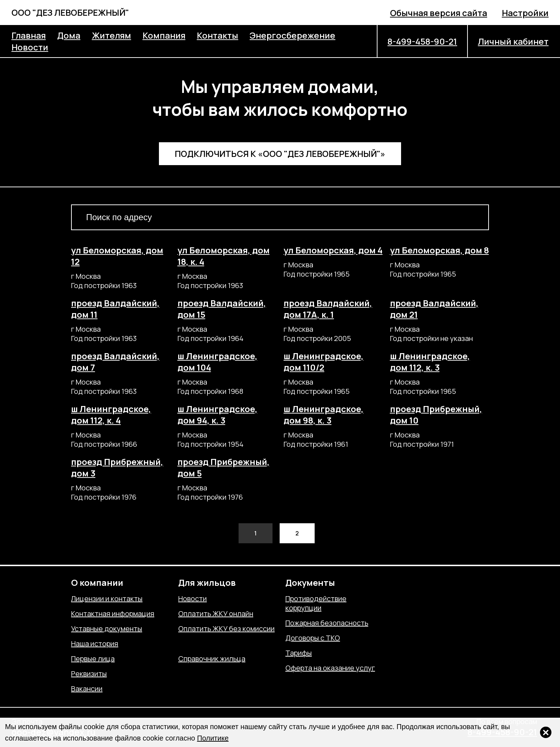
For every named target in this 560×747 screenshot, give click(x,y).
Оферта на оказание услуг (330, 668)
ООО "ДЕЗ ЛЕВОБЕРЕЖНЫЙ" (70, 12)
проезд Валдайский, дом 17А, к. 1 (328, 309)
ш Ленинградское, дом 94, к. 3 (217, 414)
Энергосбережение (292, 35)
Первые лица (93, 659)
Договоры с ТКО (313, 638)
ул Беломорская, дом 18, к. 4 (224, 256)
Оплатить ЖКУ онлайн (216, 614)
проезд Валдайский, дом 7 (115, 362)
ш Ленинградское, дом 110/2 (324, 362)
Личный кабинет (513, 41)
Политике (213, 738)
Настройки (525, 13)
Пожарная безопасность (327, 623)
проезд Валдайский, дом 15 (222, 309)
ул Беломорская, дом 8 (439, 250)
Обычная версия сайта (439, 13)
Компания (164, 35)
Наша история (95, 644)
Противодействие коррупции (316, 603)
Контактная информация (113, 614)
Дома (69, 35)
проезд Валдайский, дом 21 (434, 309)
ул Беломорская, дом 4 (333, 250)
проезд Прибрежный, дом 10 (436, 414)
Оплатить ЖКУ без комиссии (226, 629)
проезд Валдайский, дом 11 (115, 309)
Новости (30, 47)
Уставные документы (107, 629)
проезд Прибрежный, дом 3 (117, 467)
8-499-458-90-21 (422, 41)
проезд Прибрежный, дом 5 (224, 467)
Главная (29, 35)
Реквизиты (89, 674)
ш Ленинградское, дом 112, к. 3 (430, 362)
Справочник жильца (212, 659)
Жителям (111, 35)
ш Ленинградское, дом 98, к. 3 (324, 414)
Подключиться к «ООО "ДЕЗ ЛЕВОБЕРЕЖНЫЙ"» (280, 154)
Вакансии (87, 689)
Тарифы (299, 653)
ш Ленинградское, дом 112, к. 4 (111, 414)
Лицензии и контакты (107, 599)
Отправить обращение (216, 644)
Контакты (217, 35)
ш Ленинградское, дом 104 (217, 362)
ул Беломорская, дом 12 (117, 256)
